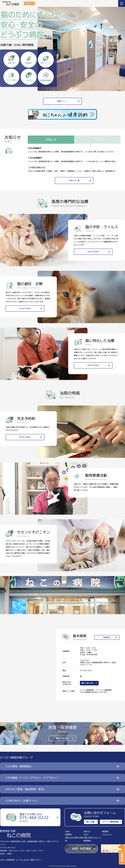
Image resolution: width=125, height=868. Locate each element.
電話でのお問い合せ (34, 817)
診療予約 (122, 857)
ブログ (86, 834)
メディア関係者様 (110, 822)
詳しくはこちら (62, 738)
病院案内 (107, 637)
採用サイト (29, 3)
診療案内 (68, 834)
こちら (25, 860)
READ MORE (93, 252)
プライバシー (107, 834)
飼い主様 (90, 822)
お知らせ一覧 (74, 180)
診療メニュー (62, 101)
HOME (67, 831)
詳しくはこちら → (89, 683)
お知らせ (87, 831)
